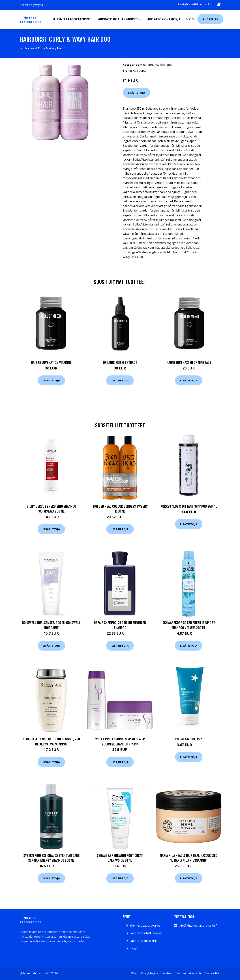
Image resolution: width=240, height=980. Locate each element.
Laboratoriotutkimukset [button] (117, 19)
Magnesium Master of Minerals (189, 362)
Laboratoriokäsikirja (163, 19)
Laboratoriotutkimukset (146, 933)
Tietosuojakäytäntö (189, 973)
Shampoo (166, 65)
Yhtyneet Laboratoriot (145, 925)
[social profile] (47, 5)
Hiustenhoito (149, 65)
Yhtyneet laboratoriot (72, 19)
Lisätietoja (136, 93)
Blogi (190, 19)
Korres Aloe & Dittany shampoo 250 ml (189, 506)
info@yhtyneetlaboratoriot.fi (195, 4)
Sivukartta (212, 973)
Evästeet (167, 973)
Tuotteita (210, 19)
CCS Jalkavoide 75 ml (189, 739)
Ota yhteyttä (150, 973)
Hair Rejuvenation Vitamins (51, 362)
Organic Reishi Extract (120, 362)
